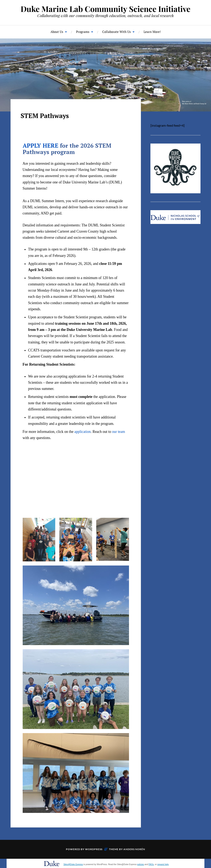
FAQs (151, 864)
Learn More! (152, 32)
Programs (83, 32)
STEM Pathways (45, 116)
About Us (57, 32)
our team (119, 432)
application (83, 432)
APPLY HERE (40, 145)
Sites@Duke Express (73, 864)
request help (163, 864)
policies (140, 864)
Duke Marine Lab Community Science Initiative (105, 9)
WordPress (94, 849)
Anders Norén (134, 849)
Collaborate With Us (117, 32)
